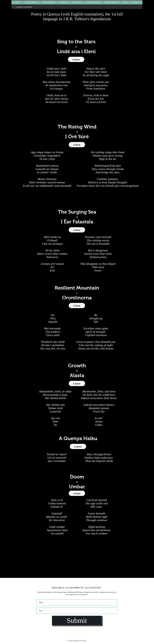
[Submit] (77, 621)
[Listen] (76, 59)
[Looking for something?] (77, 7)
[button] (31, 2)
